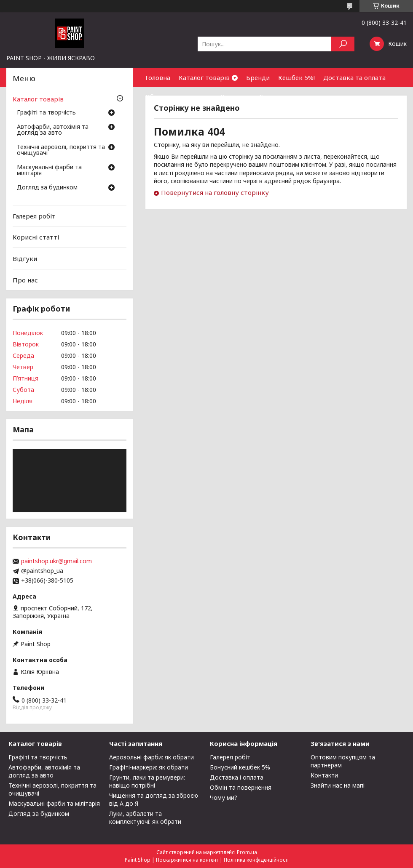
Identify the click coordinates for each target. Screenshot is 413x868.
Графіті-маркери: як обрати (149, 767)
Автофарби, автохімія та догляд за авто (53, 130)
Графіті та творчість (46, 113)
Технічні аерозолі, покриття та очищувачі (61, 150)
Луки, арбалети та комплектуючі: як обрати (145, 817)
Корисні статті (36, 237)
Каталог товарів (204, 77)
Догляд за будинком (47, 188)
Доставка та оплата (354, 77)
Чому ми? (224, 797)
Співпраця (275, 96)
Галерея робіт (34, 216)
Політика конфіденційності (256, 860)
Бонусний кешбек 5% (240, 767)
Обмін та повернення (179, 96)
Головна (158, 77)
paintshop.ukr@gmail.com (56, 561)
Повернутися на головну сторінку (215, 192)
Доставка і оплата (237, 777)
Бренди (258, 77)
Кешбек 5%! (296, 77)
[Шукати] (343, 44)
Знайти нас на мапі (338, 785)
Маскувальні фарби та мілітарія (49, 170)
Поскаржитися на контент (187, 860)
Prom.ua (247, 852)
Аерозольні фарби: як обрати (152, 757)
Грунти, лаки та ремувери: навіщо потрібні (147, 781)
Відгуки (25, 258)
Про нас (25, 280)
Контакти (236, 96)
